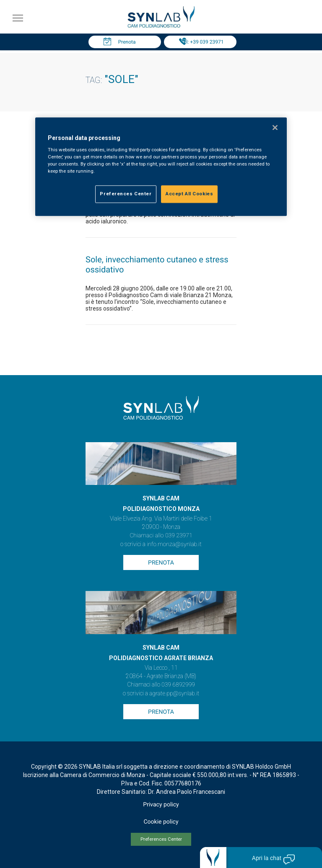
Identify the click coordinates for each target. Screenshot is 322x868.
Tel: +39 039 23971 (203, 42)
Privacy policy (161, 805)
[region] (161, 167)
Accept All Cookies (189, 194)
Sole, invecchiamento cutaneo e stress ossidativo (157, 264)
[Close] (275, 127)
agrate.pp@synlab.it (174, 694)
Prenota (127, 42)
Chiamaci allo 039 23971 (161, 536)
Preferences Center (161, 839)
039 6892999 (178, 685)
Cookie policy (161, 822)
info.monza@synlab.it (174, 544)
